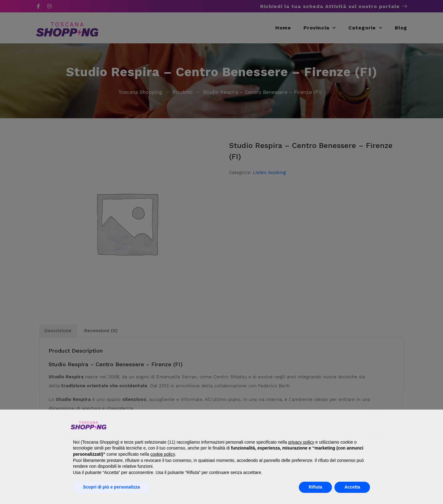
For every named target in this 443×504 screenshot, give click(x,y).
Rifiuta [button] (316, 487)
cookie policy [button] (163, 454)
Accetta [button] (352, 487)
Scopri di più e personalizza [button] (111, 487)
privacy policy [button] (301, 442)
